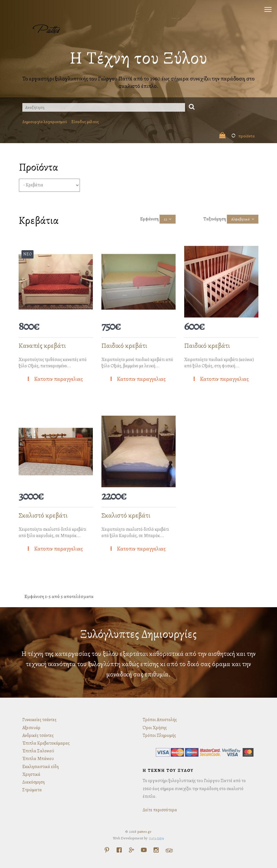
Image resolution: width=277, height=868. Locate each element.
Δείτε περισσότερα (160, 810)
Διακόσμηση (34, 782)
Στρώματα (32, 790)
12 (165, 219)
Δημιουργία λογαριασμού (45, 122)
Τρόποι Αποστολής (160, 720)
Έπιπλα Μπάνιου (38, 759)
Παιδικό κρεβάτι (124, 346)
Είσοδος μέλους (85, 122)
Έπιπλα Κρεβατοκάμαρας (46, 743)
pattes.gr (144, 831)
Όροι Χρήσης (155, 728)
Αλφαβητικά (240, 219)
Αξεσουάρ (31, 728)
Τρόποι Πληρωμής (159, 735)
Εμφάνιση (149, 219)
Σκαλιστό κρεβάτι (43, 515)
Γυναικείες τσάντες (39, 720)
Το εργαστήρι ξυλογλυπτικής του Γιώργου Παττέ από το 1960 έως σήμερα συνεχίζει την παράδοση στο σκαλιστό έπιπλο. (138, 82)
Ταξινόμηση (215, 219)
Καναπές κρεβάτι (42, 346)
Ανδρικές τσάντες (38, 735)
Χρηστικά (31, 774)
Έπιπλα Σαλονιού (38, 751)
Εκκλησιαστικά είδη (41, 767)
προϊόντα (237, 136)
